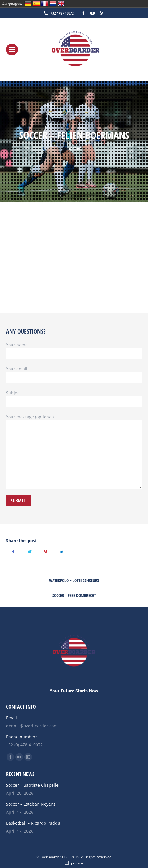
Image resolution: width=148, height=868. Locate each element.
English (61, 4)
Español (36, 4)
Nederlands (53, 4)
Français (45, 4)
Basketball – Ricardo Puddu (33, 823)
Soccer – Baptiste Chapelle (32, 785)
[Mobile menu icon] (12, 50)
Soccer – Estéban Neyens (31, 804)
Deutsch (28, 4)
